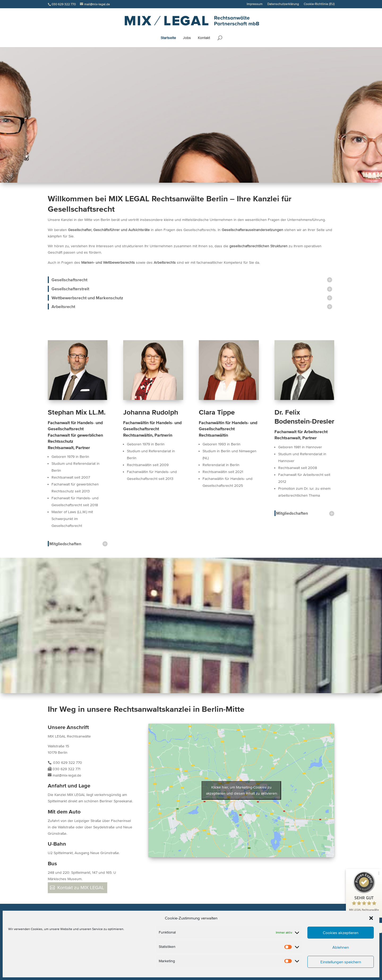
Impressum (255, 4)
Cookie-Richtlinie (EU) (319, 4)
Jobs (187, 38)
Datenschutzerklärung (283, 4)
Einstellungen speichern (341, 962)
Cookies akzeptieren (341, 933)
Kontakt (204, 38)
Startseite (168, 38)
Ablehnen (341, 947)
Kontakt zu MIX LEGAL (81, 888)
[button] (371, 918)
